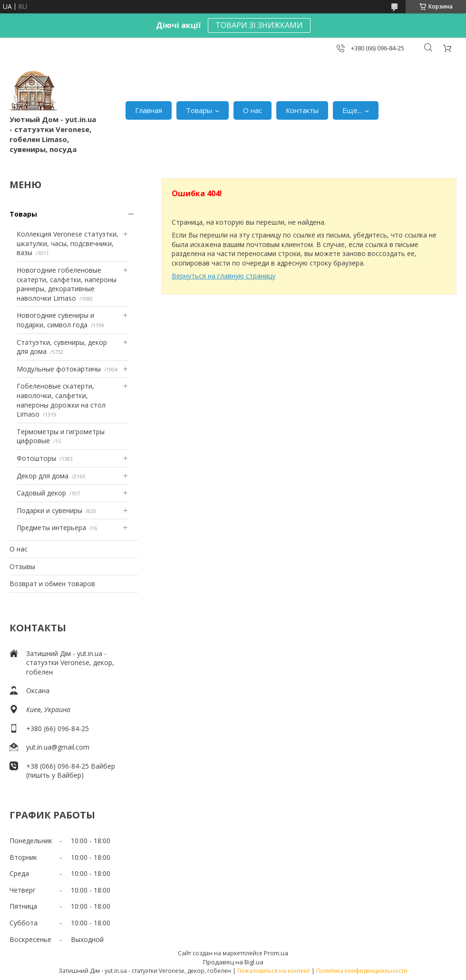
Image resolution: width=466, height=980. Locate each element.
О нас (252, 110)
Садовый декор (41, 493)
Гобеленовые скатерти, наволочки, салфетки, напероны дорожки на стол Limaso (61, 400)
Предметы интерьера (51, 528)
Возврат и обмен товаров (52, 584)
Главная (149, 110)
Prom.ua (276, 953)
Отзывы (22, 566)
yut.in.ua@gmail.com (58, 747)
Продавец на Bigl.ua (233, 962)
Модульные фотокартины (59, 369)
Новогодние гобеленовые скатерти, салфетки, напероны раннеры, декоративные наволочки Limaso (67, 284)
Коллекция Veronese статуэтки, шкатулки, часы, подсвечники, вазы (68, 243)
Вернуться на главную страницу (223, 276)
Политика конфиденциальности (362, 971)
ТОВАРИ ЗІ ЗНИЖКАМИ (259, 25)
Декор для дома (43, 476)
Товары (199, 110)
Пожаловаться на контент (274, 971)
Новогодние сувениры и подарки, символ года (55, 320)
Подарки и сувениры (49, 510)
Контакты (302, 110)
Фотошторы (36, 458)
